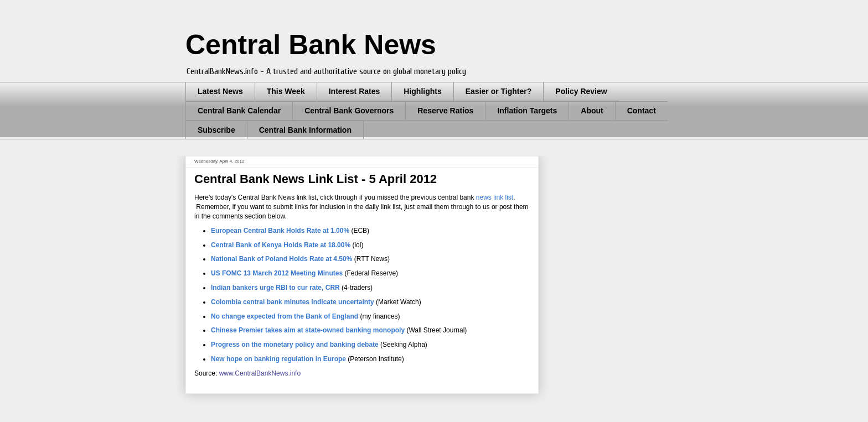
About (592, 111)
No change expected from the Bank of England (285, 316)
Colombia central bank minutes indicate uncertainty (293, 302)
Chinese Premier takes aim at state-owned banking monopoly (308, 330)
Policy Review (581, 91)
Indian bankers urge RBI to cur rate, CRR (275, 288)
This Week (286, 91)
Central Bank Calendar (239, 111)
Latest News (220, 91)
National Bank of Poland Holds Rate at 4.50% (281, 259)
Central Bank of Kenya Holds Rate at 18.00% (281, 245)
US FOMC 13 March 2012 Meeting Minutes (277, 273)
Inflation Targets (527, 111)
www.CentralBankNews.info (260, 373)
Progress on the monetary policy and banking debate (295, 345)
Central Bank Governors (349, 111)
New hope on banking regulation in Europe (278, 359)
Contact (642, 111)
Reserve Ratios (445, 111)
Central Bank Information (305, 130)
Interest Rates (355, 91)
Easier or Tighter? (499, 91)
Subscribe (216, 130)
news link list (495, 197)
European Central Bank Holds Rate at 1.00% (280, 231)
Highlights (422, 91)
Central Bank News (311, 45)
